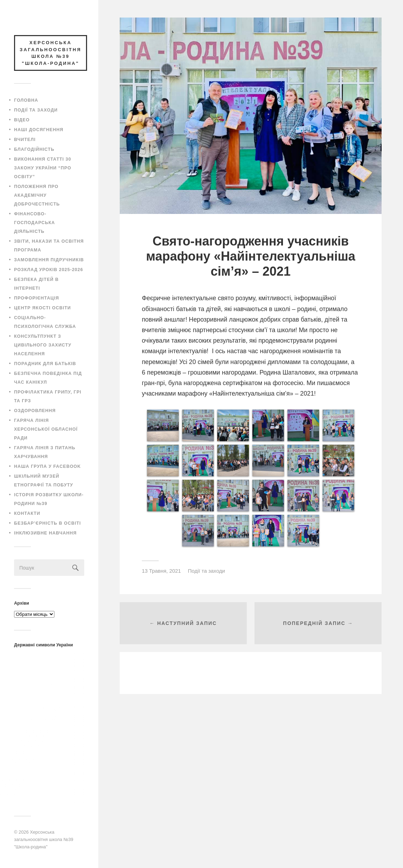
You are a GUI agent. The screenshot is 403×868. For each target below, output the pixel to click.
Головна (26, 100)
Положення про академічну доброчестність (37, 195)
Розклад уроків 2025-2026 (49, 270)
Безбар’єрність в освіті (47, 523)
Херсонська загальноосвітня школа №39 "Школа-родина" (44, 839)
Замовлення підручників (49, 260)
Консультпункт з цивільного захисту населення (43, 345)
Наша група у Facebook (47, 466)
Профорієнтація (37, 298)
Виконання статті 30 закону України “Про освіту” (43, 168)
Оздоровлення (35, 411)
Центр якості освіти (42, 308)
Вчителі (25, 140)
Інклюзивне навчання (45, 533)
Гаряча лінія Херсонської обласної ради (46, 429)
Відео (22, 120)
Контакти (27, 513)
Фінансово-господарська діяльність (35, 223)
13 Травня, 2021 (161, 571)
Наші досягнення (39, 130)
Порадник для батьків (45, 364)
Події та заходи (36, 110)
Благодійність (34, 149)
